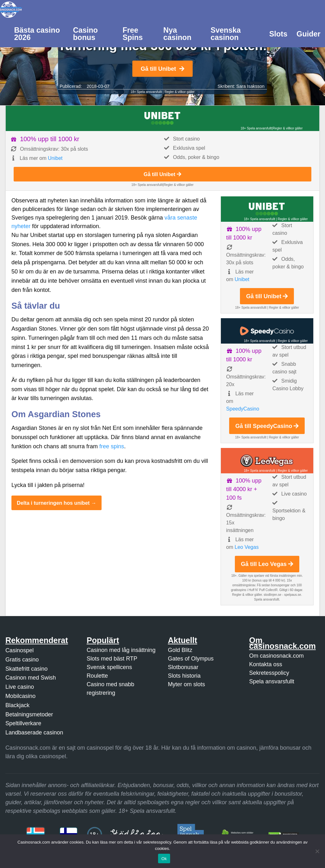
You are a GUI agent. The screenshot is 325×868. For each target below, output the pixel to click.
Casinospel (20, 650)
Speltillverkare (23, 723)
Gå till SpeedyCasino (267, 426)
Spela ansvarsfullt (272, 681)
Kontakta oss (266, 664)
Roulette (97, 676)
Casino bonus (85, 34)
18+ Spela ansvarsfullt (146, 92)
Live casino (20, 687)
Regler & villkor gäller (179, 92)
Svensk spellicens (109, 667)
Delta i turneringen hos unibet (53, 503)
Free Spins (133, 34)
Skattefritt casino (27, 669)
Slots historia (184, 676)
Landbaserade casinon (34, 733)
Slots (278, 34)
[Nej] (317, 851)
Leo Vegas (247, 547)
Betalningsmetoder (29, 714)
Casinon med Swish (31, 678)
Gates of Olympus (191, 659)
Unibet (55, 158)
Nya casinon (177, 34)
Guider (308, 34)
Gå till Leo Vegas (267, 564)
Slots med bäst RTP (112, 659)
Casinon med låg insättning (121, 650)
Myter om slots (186, 684)
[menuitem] (39, 33)
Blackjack (17, 705)
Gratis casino (22, 660)
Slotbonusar (183, 667)
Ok (164, 859)
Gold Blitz (180, 650)
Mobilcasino (20, 696)
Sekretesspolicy (269, 673)
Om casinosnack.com (276, 656)
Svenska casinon (226, 34)
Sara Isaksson (251, 86)
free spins (112, 446)
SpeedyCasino (243, 409)
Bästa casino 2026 (37, 34)
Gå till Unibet (162, 69)
